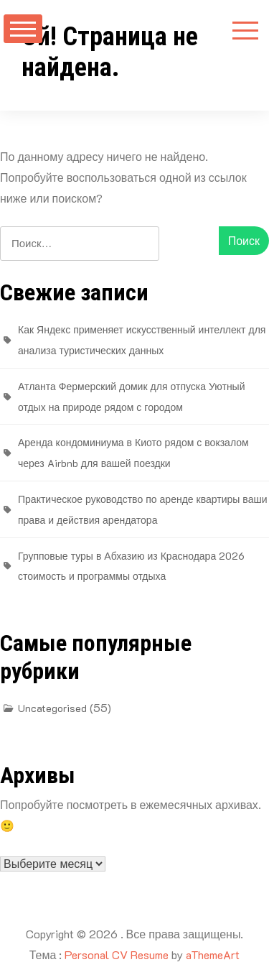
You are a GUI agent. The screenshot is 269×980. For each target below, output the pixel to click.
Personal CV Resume (117, 954)
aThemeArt (213, 954)
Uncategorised (52, 708)
